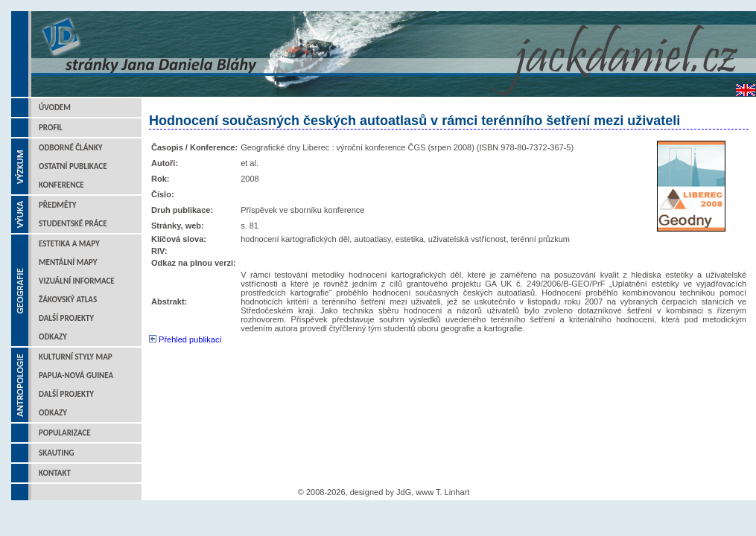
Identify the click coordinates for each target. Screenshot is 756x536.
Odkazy (53, 337)
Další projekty (66, 318)
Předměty (58, 205)
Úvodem (55, 108)
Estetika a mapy (69, 244)
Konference (61, 185)
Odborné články (70, 148)
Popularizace (65, 433)
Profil (51, 128)
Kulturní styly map (76, 357)
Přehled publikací (185, 339)
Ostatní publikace (73, 166)
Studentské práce (73, 224)
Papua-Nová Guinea (76, 376)
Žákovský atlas (68, 300)
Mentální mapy (68, 262)
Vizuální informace (77, 281)
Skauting (57, 453)
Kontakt (55, 473)
